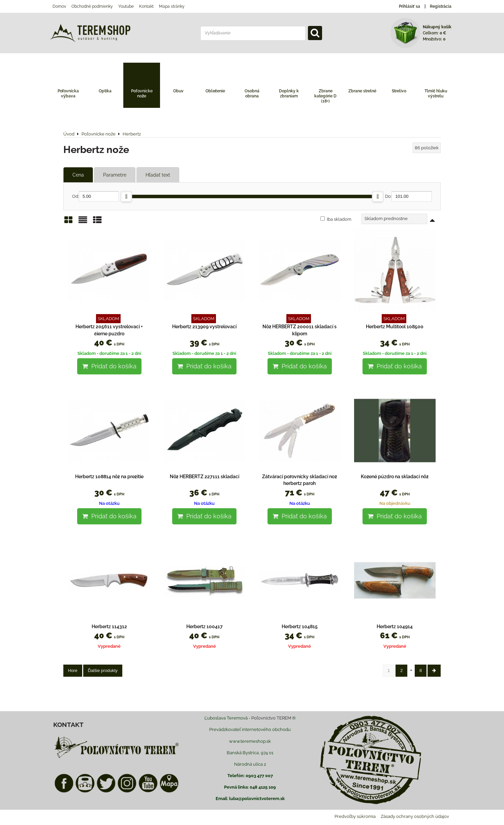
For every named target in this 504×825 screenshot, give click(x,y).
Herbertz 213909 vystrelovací (204, 327)
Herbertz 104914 (395, 627)
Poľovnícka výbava (68, 94)
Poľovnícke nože (142, 94)
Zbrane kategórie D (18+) (325, 96)
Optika (105, 91)
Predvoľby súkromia (355, 816)
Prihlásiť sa (409, 6)
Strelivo (399, 91)
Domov (59, 6)
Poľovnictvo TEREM (271, 718)
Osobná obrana (252, 94)
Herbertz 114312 (109, 627)
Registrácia (441, 6)
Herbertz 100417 (204, 627)
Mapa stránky (172, 6)
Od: (96, 196)
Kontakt (146, 6)
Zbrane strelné (362, 91)
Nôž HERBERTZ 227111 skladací (204, 477)
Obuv (178, 91)
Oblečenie (215, 91)
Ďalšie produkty (103, 670)
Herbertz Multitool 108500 (395, 327)
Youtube (126, 6)
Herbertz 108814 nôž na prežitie (109, 477)
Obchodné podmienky (92, 6)
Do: (408, 196)
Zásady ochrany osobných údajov (415, 816)
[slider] (126, 196)
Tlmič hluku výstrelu (436, 94)
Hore (73, 670)
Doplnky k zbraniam (289, 94)
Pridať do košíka (109, 366)
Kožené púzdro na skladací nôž (395, 477)
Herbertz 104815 (300, 627)
